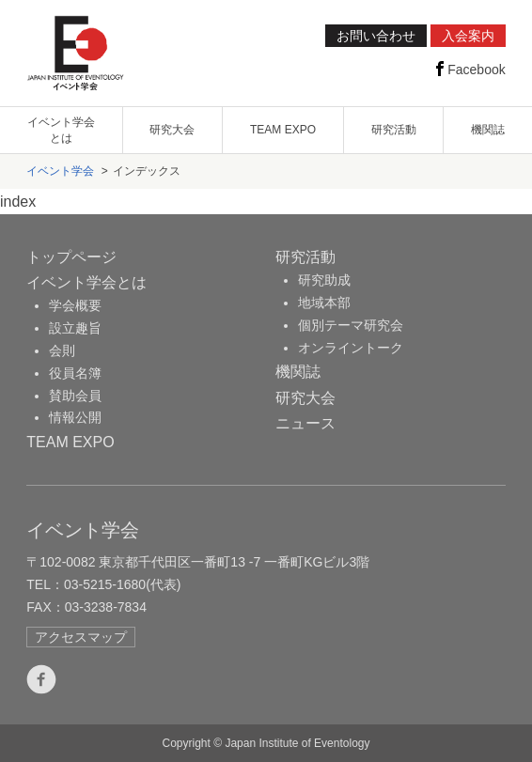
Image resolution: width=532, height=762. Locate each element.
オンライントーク (351, 348)
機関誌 (488, 130)
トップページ (71, 257)
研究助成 (324, 280)
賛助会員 (75, 396)
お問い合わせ (376, 36)
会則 (62, 350)
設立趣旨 (75, 328)
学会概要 (75, 305)
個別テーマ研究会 (351, 325)
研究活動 (394, 130)
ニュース (305, 423)
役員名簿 (75, 373)
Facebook (469, 69)
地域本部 (324, 303)
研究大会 (172, 130)
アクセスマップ (81, 637)
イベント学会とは (61, 130)
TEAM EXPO (283, 130)
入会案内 (468, 36)
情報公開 (75, 417)
